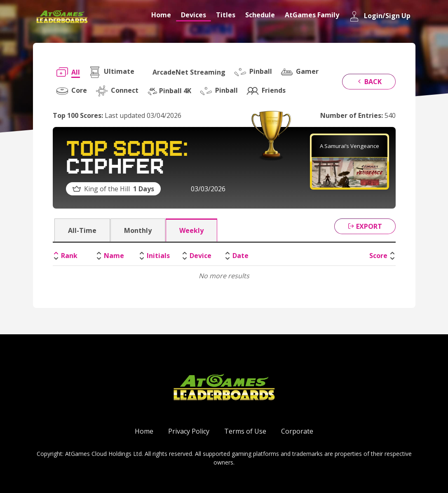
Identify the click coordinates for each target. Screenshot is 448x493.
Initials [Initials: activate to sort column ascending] (158, 256)
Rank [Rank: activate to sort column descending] (69, 256)
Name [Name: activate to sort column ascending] (114, 256)
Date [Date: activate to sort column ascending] (240, 256)
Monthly (138, 230)
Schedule (260, 15)
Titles (226, 15)
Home (161, 15)
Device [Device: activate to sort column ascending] (201, 256)
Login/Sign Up (380, 16)
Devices (194, 15)
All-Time (82, 230)
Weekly (191, 230)
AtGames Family (312, 15)
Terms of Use (245, 431)
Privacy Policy (189, 431)
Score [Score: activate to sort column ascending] (378, 256)
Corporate (297, 431)
